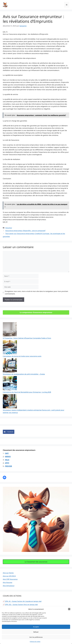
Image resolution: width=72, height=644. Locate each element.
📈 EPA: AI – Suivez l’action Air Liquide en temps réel (22, 601)
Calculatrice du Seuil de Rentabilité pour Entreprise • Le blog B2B (27, 392)
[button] (69, 609)
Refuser (36, 632)
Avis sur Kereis (8, 573)
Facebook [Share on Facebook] (9, 432)
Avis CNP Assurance (10, 579)
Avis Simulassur (9, 586)
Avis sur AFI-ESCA (9, 576)
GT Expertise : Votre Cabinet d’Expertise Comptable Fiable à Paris (27, 338)
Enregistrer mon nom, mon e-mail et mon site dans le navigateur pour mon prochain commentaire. (37, 292)
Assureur (9, 228)
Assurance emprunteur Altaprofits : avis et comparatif (25, 231)
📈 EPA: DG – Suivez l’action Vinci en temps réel (20, 604)
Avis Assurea (7, 582)
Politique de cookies (35, 642)
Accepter (36, 627)
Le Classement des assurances (36, 562)
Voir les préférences (36, 637)
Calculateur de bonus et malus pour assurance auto (22, 356)
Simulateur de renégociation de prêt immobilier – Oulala (24, 374)
